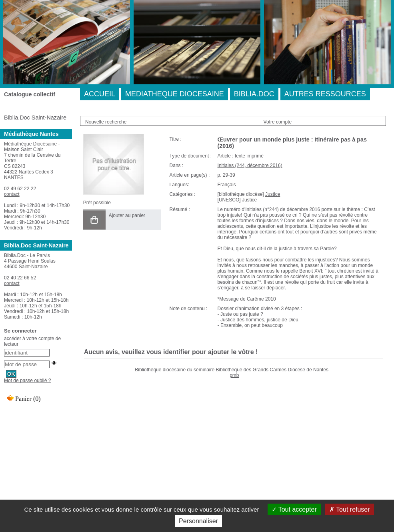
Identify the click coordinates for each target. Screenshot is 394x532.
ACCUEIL (100, 94)
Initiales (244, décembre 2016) (250, 165)
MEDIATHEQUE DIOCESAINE (175, 94)
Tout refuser (350, 509)
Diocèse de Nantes (308, 370)
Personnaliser (198, 521)
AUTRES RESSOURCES (325, 94)
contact (12, 194)
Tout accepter (294, 509)
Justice (273, 194)
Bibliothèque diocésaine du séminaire (175, 370)
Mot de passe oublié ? (27, 381)
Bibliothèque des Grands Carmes (251, 370)
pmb (234, 375)
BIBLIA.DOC (254, 94)
